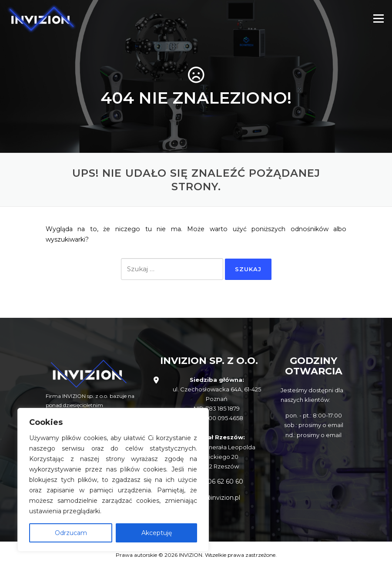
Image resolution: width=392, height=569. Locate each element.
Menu (378, 18)
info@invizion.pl (217, 498)
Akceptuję (157, 533)
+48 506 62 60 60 (217, 481)
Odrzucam (71, 533)
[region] (113, 480)
